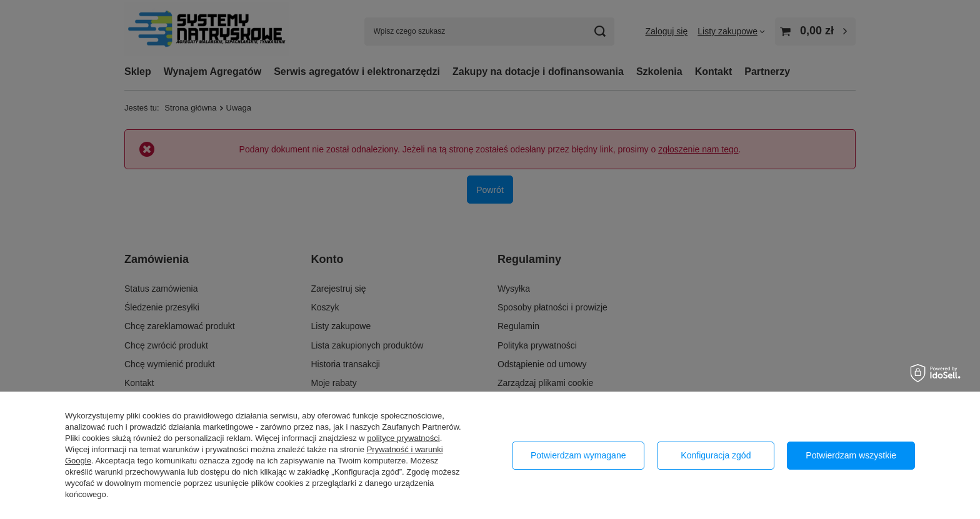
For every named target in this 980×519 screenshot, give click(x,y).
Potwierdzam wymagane (578, 455)
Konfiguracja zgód (716, 455)
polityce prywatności (403, 438)
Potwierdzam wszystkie (851, 455)
